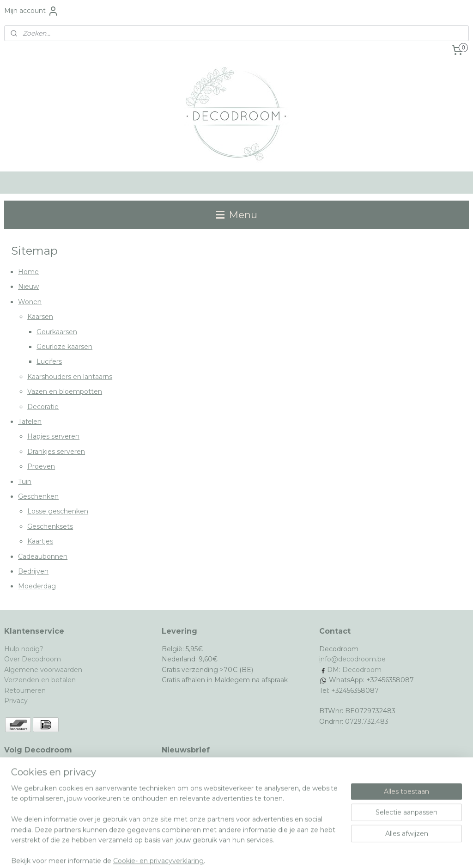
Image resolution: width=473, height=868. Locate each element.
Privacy (16, 701)
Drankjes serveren (56, 452)
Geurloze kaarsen (64, 347)
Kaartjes (40, 541)
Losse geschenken (58, 511)
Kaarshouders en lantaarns (70, 377)
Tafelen (30, 422)
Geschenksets (50, 526)
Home (28, 272)
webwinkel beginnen (249, 851)
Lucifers (49, 361)
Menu (237, 215)
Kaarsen (40, 317)
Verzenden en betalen (40, 680)
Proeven (41, 466)
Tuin (25, 481)
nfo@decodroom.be (353, 659)
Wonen (30, 302)
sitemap (198, 851)
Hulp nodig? (24, 649)
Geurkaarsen (57, 332)
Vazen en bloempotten (65, 391)
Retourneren (25, 691)
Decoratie (43, 407)
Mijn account (31, 11)
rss (215, 851)
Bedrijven (33, 571)
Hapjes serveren (53, 436)
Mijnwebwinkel (330, 851)
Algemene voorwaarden (43, 670)
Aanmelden (188, 800)
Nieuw (28, 287)
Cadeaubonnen (43, 556)
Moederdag (37, 586)
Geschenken (38, 496)
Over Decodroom (33, 659)
